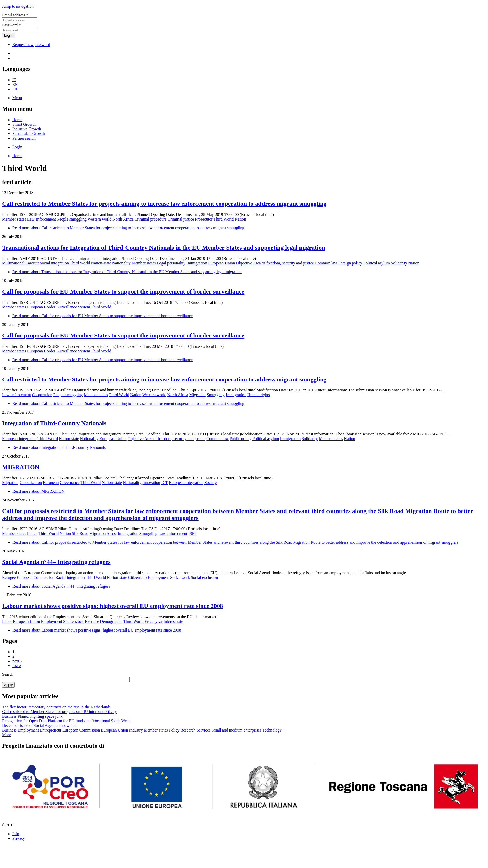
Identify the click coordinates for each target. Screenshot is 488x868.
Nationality (121, 263)
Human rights (259, 395)
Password (11, 25)
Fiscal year (154, 621)
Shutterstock (73, 621)
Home (17, 120)
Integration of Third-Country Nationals (54, 423)
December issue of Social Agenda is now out (39, 725)
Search (8, 674)
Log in (9, 36)
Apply (8, 685)
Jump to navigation (18, 6)
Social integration (54, 263)
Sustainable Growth (29, 134)
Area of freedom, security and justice (283, 263)
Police (32, 533)
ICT (165, 483)
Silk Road (80, 533)
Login (17, 147)
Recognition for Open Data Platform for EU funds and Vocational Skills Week (66, 721)
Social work (180, 577)
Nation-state (101, 263)
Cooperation (42, 395)
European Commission (35, 577)
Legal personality (171, 263)
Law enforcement (42, 219)
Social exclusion (204, 577)
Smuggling (216, 395)
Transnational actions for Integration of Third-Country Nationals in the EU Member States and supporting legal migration (164, 248)
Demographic (111, 621)
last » (17, 666)
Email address (15, 15)
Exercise (92, 621)
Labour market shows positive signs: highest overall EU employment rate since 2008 (112, 606)
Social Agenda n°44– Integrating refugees (56, 562)
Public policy (241, 439)
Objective (244, 263)
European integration (19, 439)
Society (211, 483)
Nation (240, 219)
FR (15, 89)
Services (203, 730)
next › (17, 661)
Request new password (31, 45)
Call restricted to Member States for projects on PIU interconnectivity (59, 712)
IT (14, 80)
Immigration (197, 263)
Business (9, 730)
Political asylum (377, 263)
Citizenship (138, 577)
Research (188, 730)
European (51, 483)
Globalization (31, 483)
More (7, 735)
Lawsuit (32, 263)
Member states (14, 219)
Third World (224, 219)
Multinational (13, 263)
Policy (174, 730)
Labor (7, 621)
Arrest (112, 533)
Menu (17, 98)
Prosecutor (204, 219)
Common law (326, 263)
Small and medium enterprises (236, 730)
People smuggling (72, 219)
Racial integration (70, 577)
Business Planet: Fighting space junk (32, 716)
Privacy (19, 838)
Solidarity (399, 263)
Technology (272, 730)
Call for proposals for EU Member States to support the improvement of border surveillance (123, 291)
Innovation (151, 483)
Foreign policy (350, 263)
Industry (136, 730)
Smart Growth (24, 124)
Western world (100, 219)
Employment (158, 577)
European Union (222, 263)
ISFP (192, 533)
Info (16, 834)
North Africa (123, 219)
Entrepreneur (51, 730)
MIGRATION (21, 467)
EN (15, 84)
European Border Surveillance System (59, 307)
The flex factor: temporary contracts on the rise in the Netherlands (56, 707)
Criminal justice (181, 219)
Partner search (24, 138)
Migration (198, 395)
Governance (69, 483)
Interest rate (173, 621)
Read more (128, 228)
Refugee (9, 577)
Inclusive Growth (27, 129)
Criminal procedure (151, 219)
